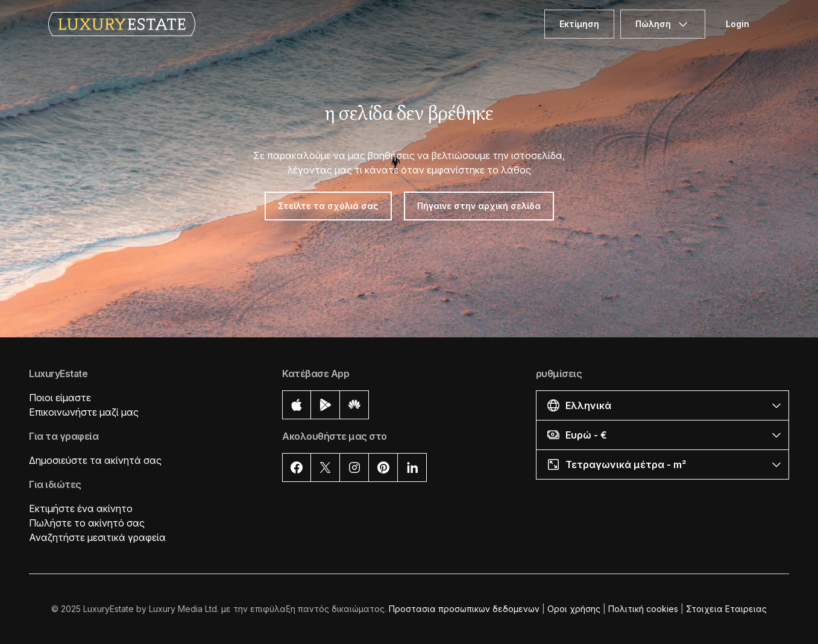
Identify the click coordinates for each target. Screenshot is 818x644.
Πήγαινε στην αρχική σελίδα (479, 206)
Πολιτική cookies (643, 609)
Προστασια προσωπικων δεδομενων (464, 609)
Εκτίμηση (579, 24)
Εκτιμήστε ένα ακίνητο (81, 508)
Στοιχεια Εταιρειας (726, 609)
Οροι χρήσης (574, 609)
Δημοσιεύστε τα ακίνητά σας (95, 460)
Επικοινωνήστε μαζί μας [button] (84, 412)
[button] (662, 405)
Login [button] (738, 24)
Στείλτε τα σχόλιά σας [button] (328, 206)
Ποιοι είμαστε (60, 398)
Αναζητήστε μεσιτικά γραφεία (97, 537)
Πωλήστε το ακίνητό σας (87, 523)
